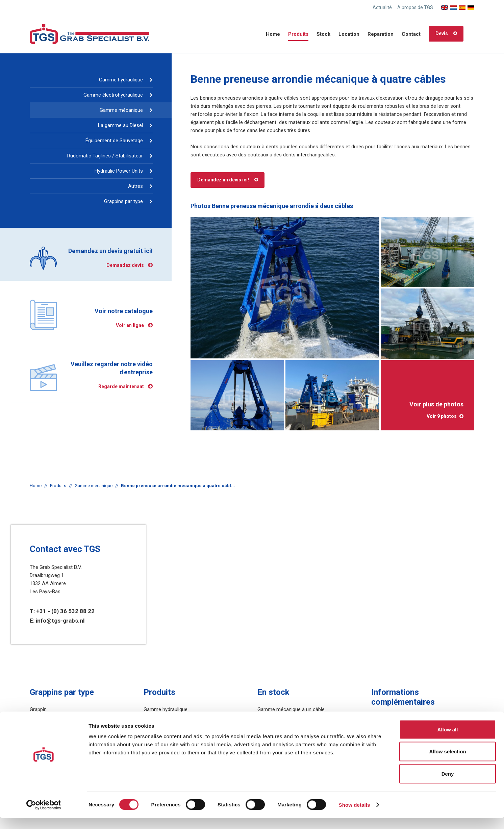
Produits (298, 34)
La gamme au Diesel (120, 125)
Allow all (448, 740)
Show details (355, 816)
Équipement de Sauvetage (114, 141)
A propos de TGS (415, 7)
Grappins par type (123, 201)
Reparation (381, 34)
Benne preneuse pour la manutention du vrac (79, 718)
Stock (323, 34)
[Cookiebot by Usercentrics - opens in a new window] (44, 816)
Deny (448, 785)
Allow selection (447, 763)
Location (349, 34)
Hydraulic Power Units (119, 171)
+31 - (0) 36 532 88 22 (65, 611)
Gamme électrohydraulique (113, 95)
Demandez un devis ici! (223, 180)
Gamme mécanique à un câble (291, 709)
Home (273, 34)
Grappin (38, 709)
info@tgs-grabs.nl (60, 621)
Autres (135, 186)
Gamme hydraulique (121, 80)
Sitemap (380, 720)
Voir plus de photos (427, 410)
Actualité (382, 7)
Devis (442, 33)
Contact (411, 34)
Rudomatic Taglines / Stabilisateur (105, 156)
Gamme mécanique (121, 110)
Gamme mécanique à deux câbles (295, 718)
